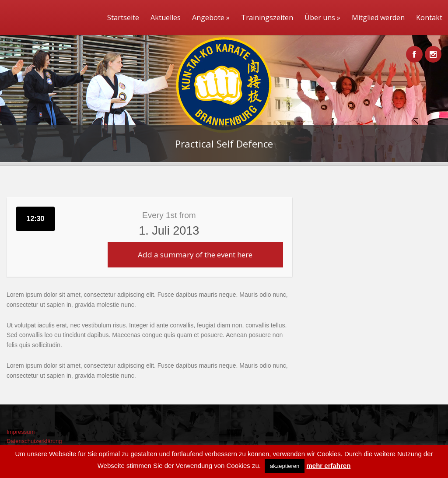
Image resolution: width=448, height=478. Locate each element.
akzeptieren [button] (285, 466)
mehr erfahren (328, 466)
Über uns (322, 18)
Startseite (123, 18)
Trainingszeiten (267, 18)
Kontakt (429, 18)
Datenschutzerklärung (34, 441)
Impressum (21, 432)
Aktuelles (166, 18)
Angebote (211, 18)
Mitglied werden (378, 18)
